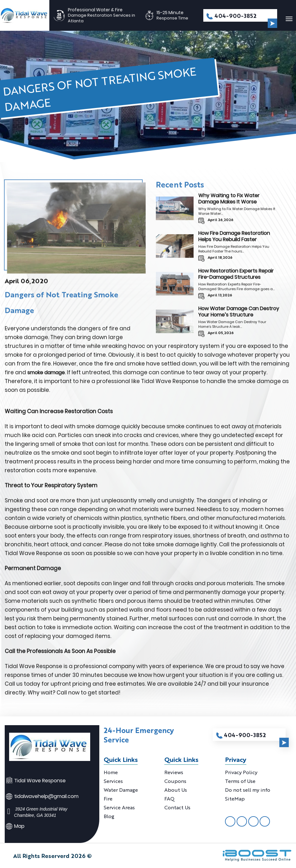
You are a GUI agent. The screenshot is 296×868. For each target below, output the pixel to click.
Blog (109, 816)
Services (113, 781)
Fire (108, 798)
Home (111, 772)
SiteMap (235, 798)
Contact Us (177, 807)
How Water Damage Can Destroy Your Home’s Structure (239, 314)
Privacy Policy (241, 772)
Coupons (175, 781)
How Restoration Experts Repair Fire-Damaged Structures (236, 277)
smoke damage (46, 375)
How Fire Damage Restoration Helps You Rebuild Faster (234, 239)
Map (19, 826)
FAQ (169, 798)
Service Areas (119, 807)
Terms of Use (240, 781)
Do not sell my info (248, 790)
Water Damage (121, 790)
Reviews (174, 772)
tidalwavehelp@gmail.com (46, 796)
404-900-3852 (236, 15)
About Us (176, 790)
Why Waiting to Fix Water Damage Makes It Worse (229, 201)
